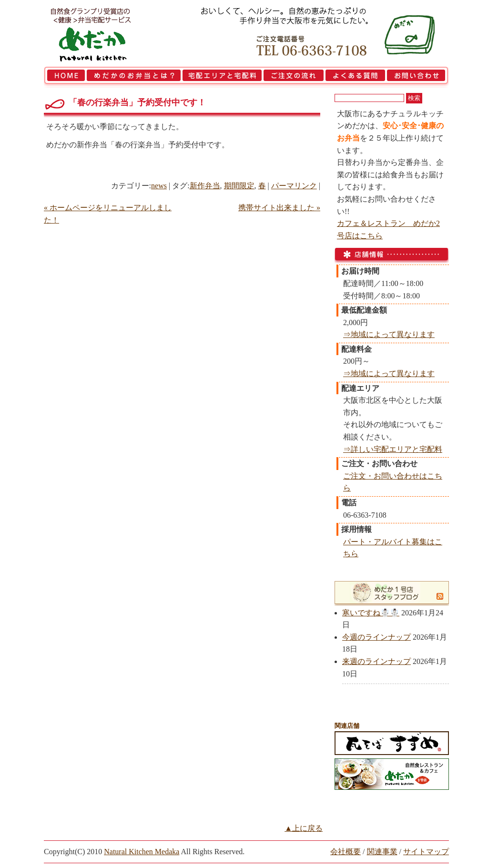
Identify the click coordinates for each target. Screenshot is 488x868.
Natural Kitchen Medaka (142, 852)
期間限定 (239, 186)
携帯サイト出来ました (279, 208)
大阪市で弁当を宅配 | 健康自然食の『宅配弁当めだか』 (103, 33)
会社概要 (346, 852)
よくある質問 (355, 77)
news (159, 186)
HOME (65, 77)
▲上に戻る (304, 828)
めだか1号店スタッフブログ (386, 592)
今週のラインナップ (376, 637)
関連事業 (382, 852)
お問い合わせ (417, 77)
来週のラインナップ (376, 661)
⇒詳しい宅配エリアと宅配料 (393, 449)
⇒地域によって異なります (389, 334)
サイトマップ (426, 852)
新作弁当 (205, 186)
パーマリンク (294, 186)
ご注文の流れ (294, 77)
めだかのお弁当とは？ (134, 77)
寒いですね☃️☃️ (371, 613)
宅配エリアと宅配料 (222, 77)
